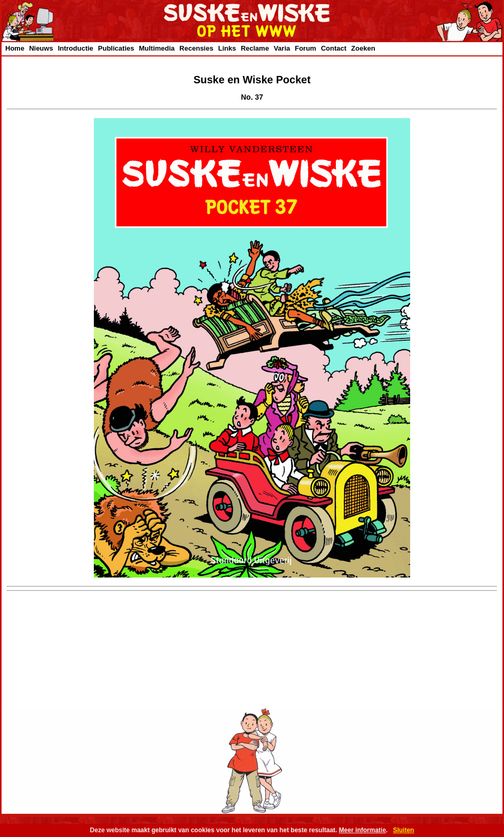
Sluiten (403, 830)
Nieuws (41, 48)
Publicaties (116, 48)
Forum (305, 48)
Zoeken (363, 48)
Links (227, 48)
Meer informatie (362, 830)
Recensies (196, 48)
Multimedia (157, 48)
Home (15, 48)
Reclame (255, 48)
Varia (282, 48)
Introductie (76, 48)
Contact (334, 48)
